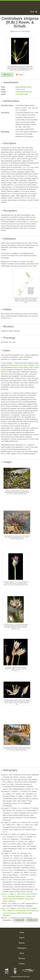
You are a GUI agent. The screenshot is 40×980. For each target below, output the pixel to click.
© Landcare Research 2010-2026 (20, 977)
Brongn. (24, 87)
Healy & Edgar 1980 (20, 367)
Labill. (22, 94)
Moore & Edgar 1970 (31, 365)
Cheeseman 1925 (16, 365)
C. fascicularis (33, 222)
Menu (34, 12)
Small (20, 89)
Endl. (24, 92)
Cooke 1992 (32, 266)
